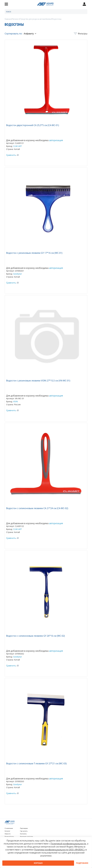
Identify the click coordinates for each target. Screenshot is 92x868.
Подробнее (82, 863)
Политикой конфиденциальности (68, 844)
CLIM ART (17, 146)
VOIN (15, 401)
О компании (9, 828)
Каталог (7, 831)
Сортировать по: (14, 34)
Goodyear (18, 274)
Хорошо (38, 863)
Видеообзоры (9, 836)
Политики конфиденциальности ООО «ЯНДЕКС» (59, 850)
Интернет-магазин (26, 836)
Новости (8, 834)
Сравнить (11, 155)
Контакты (23, 834)
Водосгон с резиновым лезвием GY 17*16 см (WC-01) (34, 253)
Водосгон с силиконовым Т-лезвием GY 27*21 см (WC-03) (36, 763)
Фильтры (83, 34)
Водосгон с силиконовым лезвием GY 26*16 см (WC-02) (36, 636)
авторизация (56, 140)
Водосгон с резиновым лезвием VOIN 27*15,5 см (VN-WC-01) (38, 381)
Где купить (24, 831)
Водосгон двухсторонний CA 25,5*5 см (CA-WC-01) (33, 125)
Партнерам (24, 828)
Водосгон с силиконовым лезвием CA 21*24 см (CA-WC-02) (37, 508)
